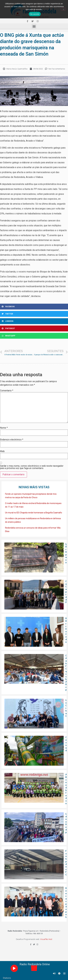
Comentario (7, 391)
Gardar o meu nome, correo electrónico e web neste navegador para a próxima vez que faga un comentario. (32, 467)
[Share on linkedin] (34, 321)
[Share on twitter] (34, 314)
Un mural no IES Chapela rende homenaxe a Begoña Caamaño (34, 513)
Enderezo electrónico (12, 440)
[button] (34, 26)
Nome (4, 428)
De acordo (35, 14)
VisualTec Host (46, 939)
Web (2, 451)
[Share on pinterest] (34, 328)
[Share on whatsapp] (34, 336)
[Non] (63, 9)
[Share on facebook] (34, 307)
